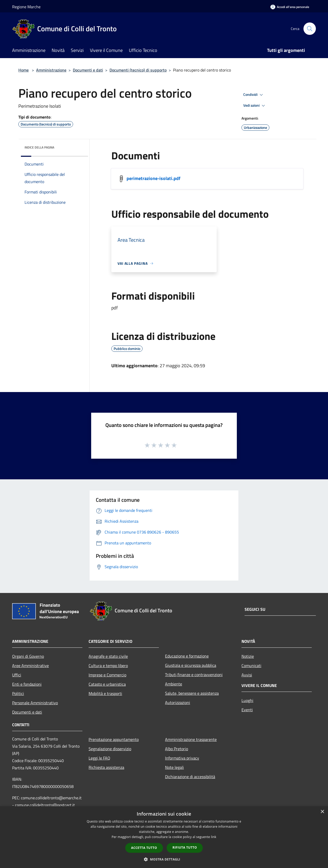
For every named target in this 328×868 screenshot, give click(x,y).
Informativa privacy (182, 758)
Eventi (247, 710)
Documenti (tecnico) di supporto (138, 70)
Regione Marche (26, 7)
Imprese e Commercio (107, 675)
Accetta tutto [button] (144, 848)
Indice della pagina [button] (39, 147)
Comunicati (251, 666)
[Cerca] (310, 29)
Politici (18, 693)
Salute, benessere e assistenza (192, 693)
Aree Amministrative (30, 666)
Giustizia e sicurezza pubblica (191, 665)
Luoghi (247, 700)
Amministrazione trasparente (191, 739)
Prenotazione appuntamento (114, 739)
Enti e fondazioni (27, 684)
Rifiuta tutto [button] (185, 847)
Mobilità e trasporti (105, 693)
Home (24, 70)
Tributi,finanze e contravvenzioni (194, 675)
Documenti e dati (88, 70)
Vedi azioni (255, 106)
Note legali (174, 767)
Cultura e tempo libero (108, 666)
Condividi (254, 95)
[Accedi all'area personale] (290, 7)
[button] (164, 859)
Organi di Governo (28, 656)
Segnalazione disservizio (110, 749)
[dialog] (164, 837)
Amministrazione (51, 70)
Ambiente (174, 684)
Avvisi (247, 675)
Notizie (248, 656)
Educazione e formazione (187, 656)
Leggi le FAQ (99, 758)
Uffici (17, 675)
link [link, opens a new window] (214, 837)
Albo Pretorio (177, 749)
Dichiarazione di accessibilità (190, 777)
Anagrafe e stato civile (108, 656)
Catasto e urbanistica (107, 684)
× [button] (322, 812)
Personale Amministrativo (35, 703)
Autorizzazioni (178, 702)
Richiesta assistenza (106, 767)
